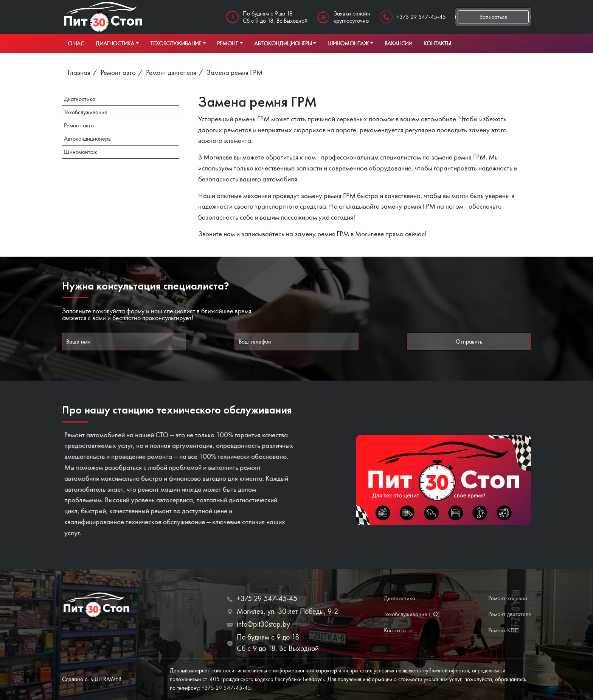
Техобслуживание (176, 43)
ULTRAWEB (108, 679)
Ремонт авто (79, 125)
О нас (76, 43)
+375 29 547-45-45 (421, 17)
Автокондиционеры (283, 43)
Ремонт (228, 43)
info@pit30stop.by (263, 624)
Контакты (437, 43)
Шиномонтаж (348, 43)
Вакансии (398, 43)
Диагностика (115, 43)
